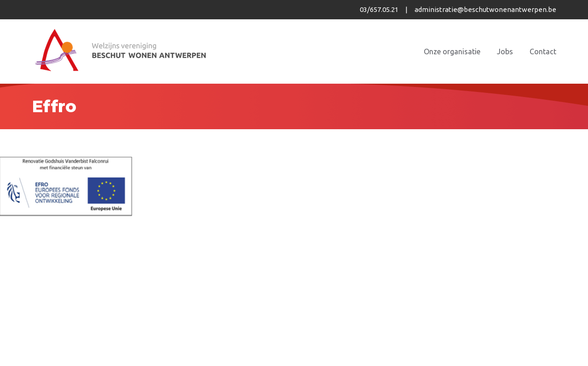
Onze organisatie (452, 51)
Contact (543, 51)
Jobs (505, 51)
